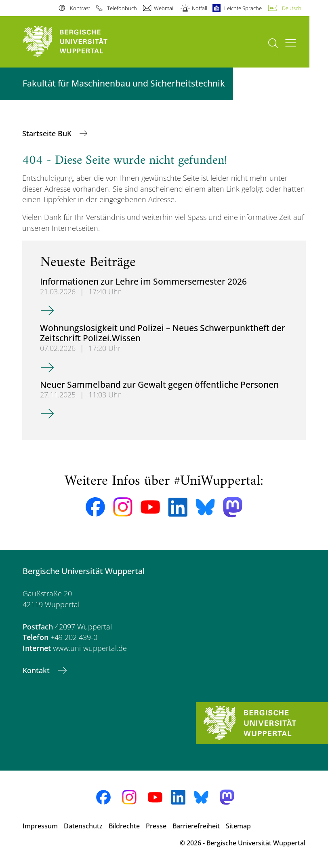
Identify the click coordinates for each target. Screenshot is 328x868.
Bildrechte (124, 826)
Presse (156, 826)
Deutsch (292, 8)
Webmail (164, 8)
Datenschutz (83, 826)
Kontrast (80, 8)
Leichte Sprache (243, 8)
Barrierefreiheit (196, 826)
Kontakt (37, 670)
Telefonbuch (122, 8)
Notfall (200, 8)
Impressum (40, 826)
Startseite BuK (48, 133)
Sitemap (238, 826)
